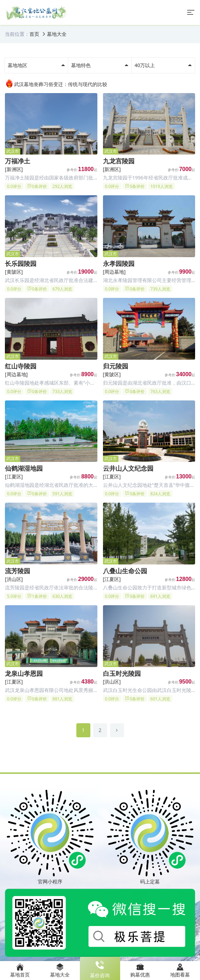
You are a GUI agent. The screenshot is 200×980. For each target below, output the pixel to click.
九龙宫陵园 (119, 161)
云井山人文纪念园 (128, 468)
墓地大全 (57, 34)
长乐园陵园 (21, 263)
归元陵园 (116, 366)
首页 (34, 34)
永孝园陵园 (119, 263)
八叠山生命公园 (125, 571)
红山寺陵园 (21, 366)
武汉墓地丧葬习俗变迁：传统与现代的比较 (56, 83)
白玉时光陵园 (122, 673)
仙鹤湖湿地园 (24, 468)
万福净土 (18, 161)
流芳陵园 (18, 571)
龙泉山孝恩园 (24, 673)
